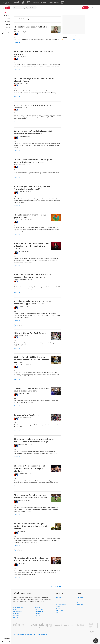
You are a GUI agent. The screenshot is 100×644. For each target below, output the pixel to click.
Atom (81, 40)
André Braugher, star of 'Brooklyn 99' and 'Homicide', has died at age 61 (32, 188)
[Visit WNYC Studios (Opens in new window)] (29, 2)
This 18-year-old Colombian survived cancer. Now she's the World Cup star (31, 496)
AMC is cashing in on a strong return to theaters (35, 105)
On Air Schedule (18, 605)
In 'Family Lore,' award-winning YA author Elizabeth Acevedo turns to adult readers (32, 526)
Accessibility (51, 632)
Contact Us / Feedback (62, 600)
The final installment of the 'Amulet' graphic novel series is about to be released (34, 161)
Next (58, 586)
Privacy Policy (43, 632)
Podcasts (37, 607)
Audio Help (38, 614)
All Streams (7, 15)
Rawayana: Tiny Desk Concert (27, 415)
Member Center (94, 8)
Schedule (7, 18)
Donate (85, 8)
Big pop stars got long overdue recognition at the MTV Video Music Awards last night (34, 440)
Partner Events (18, 611)
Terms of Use (34, 632)
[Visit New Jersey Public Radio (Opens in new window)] (81, 625)
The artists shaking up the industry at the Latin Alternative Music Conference (32, 559)
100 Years (7, 21)
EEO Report (30, 634)
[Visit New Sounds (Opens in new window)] (54, 2)
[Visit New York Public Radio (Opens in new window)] (19, 625)
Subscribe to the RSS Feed (71, 40)
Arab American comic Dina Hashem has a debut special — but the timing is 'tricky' (31, 246)
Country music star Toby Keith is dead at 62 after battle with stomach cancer (33, 132)
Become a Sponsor (61, 604)
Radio (8, 12)
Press (57, 613)
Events (15, 609)
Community (16, 614)
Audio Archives (39, 611)
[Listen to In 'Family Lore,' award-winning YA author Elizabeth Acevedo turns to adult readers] (16, 550)
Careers (58, 608)
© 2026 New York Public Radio (22, 632)
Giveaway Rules (68, 632)
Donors (58, 606)
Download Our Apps (40, 605)
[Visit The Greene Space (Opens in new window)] (62, 2)
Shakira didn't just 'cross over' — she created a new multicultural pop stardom (30, 468)
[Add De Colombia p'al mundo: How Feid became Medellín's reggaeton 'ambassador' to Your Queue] (20, 325)
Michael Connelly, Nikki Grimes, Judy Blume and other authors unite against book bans (31, 360)
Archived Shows (39, 609)
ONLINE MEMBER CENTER (62, 602)
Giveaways (16, 616)
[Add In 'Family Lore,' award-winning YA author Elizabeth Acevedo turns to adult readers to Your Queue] (20, 550)
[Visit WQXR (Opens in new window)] (44, 2)
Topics (8, 27)
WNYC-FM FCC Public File (20, 634)
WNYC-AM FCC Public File (41, 634)
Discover (7, 30)
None (20, 34)
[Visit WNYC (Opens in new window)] (17, 2)
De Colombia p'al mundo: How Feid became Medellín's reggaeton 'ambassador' (33, 302)
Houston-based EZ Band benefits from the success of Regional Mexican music (33, 276)
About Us (58, 598)
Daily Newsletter (18, 607)
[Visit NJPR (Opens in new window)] (36, 2)
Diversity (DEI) (60, 611)
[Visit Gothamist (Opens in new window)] (23, 2)
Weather (16, 618)
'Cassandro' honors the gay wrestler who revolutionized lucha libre (32, 389)
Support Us (6, 33)
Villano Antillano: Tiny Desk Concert (30, 333)
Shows (8, 24)
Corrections (59, 632)
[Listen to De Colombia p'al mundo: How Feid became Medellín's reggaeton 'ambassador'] (16, 325)
